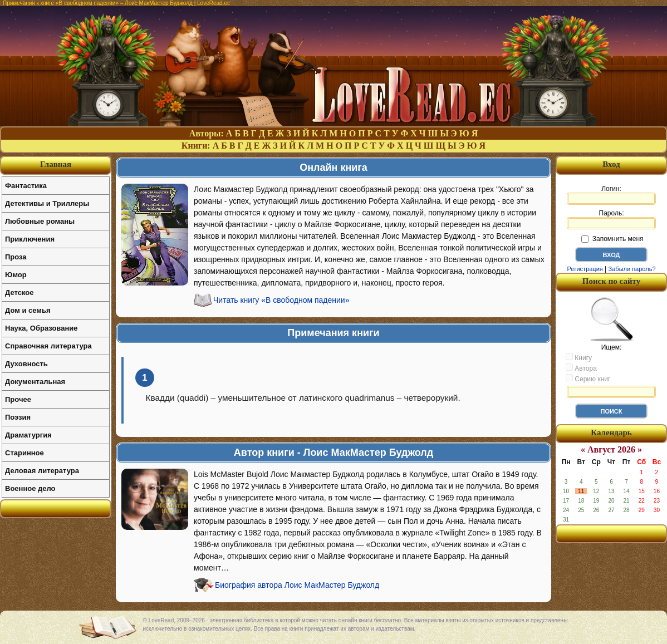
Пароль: (611, 219)
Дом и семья (28, 310)
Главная (56, 164)
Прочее (18, 399)
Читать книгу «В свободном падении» (281, 300)
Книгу (579, 357)
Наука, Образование (41, 328)
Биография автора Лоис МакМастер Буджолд (297, 585)
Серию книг (588, 378)
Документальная (35, 382)
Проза (16, 257)
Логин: (611, 195)
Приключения (30, 239)
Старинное (24, 453)
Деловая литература (42, 471)
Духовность (26, 364)
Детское (19, 292)
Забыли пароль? (632, 269)
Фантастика (26, 186)
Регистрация (585, 269)
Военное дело (30, 488)
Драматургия (28, 435)
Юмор (16, 275)
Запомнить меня (612, 239)
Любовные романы (40, 221)
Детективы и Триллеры (47, 203)
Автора (581, 368)
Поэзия (18, 417)
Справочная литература (48, 346)
